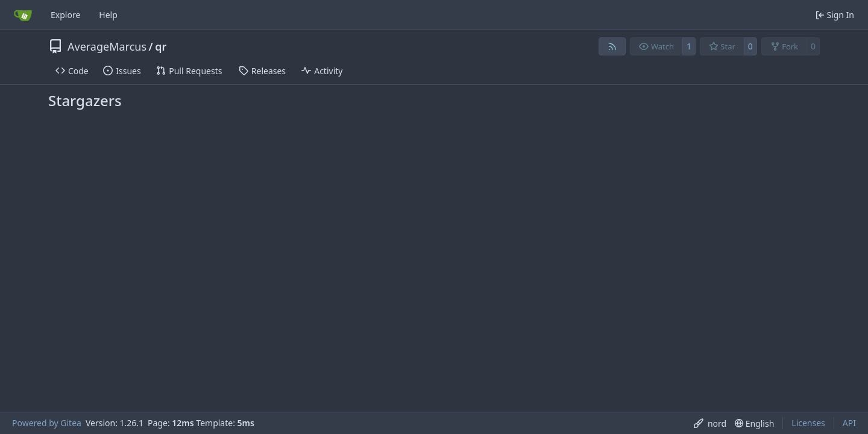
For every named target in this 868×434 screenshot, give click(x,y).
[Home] (23, 15)
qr (161, 46)
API (849, 423)
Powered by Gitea (47, 423)
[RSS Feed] (612, 46)
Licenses (808, 423)
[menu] (710, 423)
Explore (65, 15)
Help (108, 15)
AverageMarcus (107, 46)
